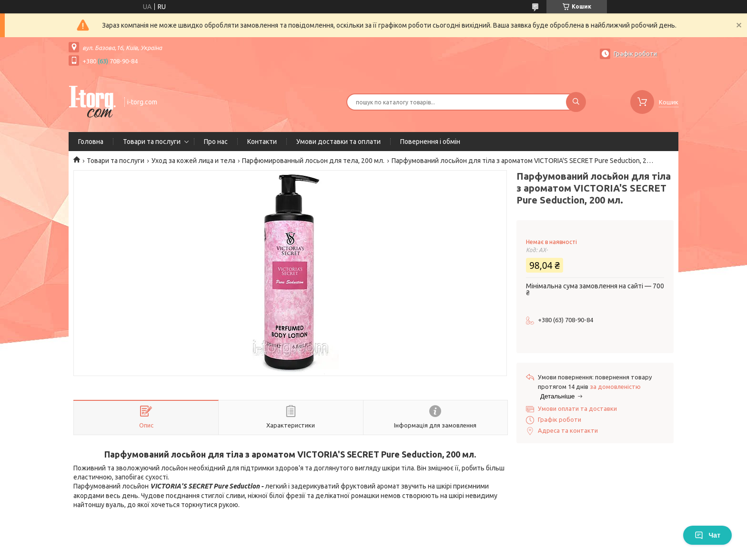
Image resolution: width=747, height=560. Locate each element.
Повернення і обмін (430, 142)
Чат (707, 535)
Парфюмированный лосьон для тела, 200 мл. (313, 161)
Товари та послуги (152, 142)
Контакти (262, 142)
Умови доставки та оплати (338, 142)
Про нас (216, 142)
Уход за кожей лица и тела (193, 161)
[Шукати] (576, 102)
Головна (91, 142)
